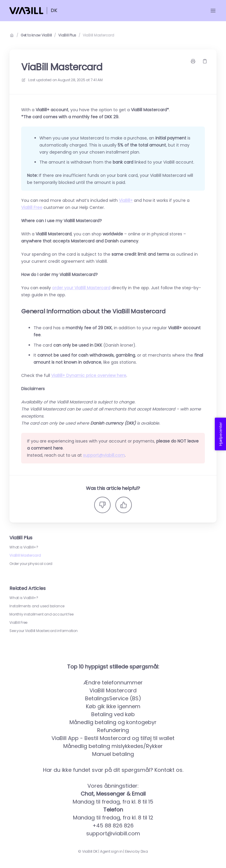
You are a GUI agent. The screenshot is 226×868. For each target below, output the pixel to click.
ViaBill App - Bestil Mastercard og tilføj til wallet (113, 738)
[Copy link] (205, 61)
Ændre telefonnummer (113, 682)
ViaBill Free (18, 623)
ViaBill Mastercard (98, 35)
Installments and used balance (37, 606)
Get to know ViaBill (36, 35)
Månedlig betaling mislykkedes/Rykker (113, 746)
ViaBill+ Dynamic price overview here (89, 375)
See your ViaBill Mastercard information (44, 631)
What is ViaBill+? (24, 547)
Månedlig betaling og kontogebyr (113, 722)
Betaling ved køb (113, 714)
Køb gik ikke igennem (113, 706)
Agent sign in (111, 852)
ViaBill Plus (67, 35)
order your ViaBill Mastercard (81, 288)
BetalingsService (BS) (113, 698)
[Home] (26, 11)
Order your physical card (31, 564)
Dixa (144, 852)
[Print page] (193, 61)
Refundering (113, 730)
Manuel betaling (113, 754)
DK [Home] (54, 10)
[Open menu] (213, 11)
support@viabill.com (104, 455)
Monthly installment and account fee (41, 614)
